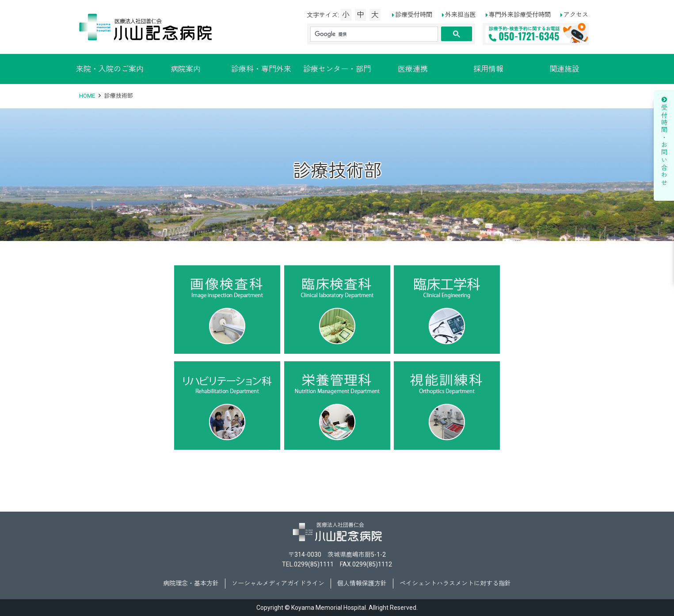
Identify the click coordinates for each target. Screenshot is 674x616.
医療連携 (413, 69)
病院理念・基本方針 (191, 583)
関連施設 (564, 69)
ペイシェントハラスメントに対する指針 (455, 583)
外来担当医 (461, 15)
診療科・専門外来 (261, 69)
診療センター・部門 (337, 69)
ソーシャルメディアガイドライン (278, 583)
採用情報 (488, 69)
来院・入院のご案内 (110, 69)
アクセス (576, 15)
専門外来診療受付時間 (520, 15)
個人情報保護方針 (362, 583)
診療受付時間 (414, 15)
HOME (87, 96)
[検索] (373, 34)
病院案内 (186, 69)
